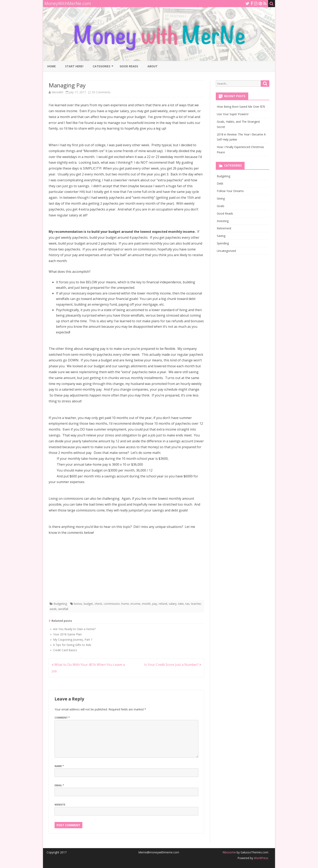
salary (173, 604)
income (135, 604)
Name (59, 766)
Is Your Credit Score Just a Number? (173, 665)
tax (187, 604)
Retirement (224, 228)
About (153, 66)
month (146, 604)
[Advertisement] (126, 569)
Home (52, 66)
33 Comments (101, 92)
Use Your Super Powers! (233, 114)
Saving (221, 236)
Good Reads (129, 66)
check (98, 604)
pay (155, 604)
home (125, 604)
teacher (196, 604)
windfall (63, 609)
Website (60, 805)
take (181, 604)
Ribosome (229, 852)
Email (59, 785)
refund (163, 604)
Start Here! (74, 66)
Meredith (57, 92)
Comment (62, 718)
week (53, 609)
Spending (223, 243)
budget (88, 604)
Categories (102, 66)
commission (112, 604)
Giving (221, 198)
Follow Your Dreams (230, 191)
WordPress (261, 858)
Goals (221, 206)
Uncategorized (226, 251)
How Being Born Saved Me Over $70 (241, 107)
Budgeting (60, 604)
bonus (78, 604)
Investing (223, 221)
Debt (220, 183)
